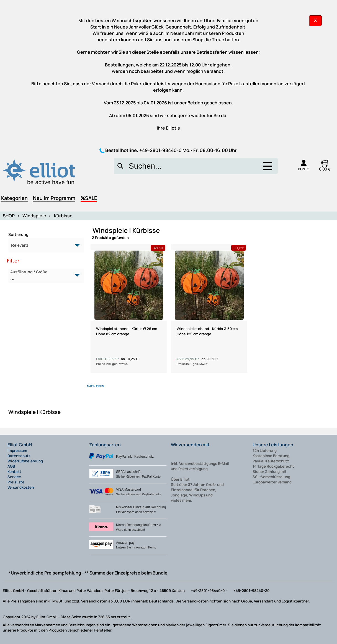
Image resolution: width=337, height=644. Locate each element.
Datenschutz (19, 456)
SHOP (9, 216)
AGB (11, 466)
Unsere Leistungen (273, 445)
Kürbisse (63, 216)
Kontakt (14, 472)
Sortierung (18, 234)
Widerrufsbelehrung (25, 461)
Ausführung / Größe (43, 275)
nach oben (96, 386)
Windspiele (34, 216)
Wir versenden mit (190, 445)
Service (14, 477)
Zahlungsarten (105, 445)
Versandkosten (21, 487)
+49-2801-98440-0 (160, 150)
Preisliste (16, 482)
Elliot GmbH (20, 445)
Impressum (17, 450)
